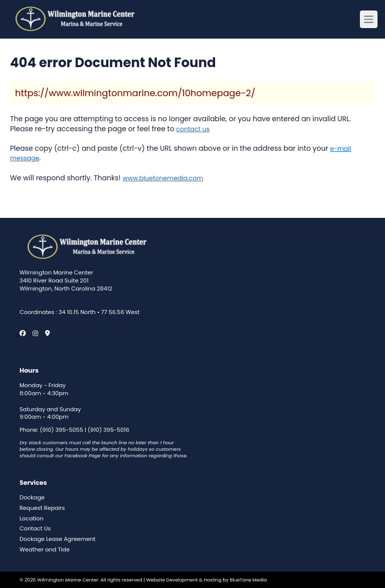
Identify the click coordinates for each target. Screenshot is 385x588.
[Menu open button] (369, 19)
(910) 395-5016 (109, 430)
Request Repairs (42, 508)
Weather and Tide (45, 550)
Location (32, 519)
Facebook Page (83, 456)
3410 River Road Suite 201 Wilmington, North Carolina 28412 (66, 285)
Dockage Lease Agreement (57, 539)
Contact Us (35, 529)
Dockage (32, 498)
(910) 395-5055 (62, 430)
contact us (193, 129)
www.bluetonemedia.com (163, 178)
